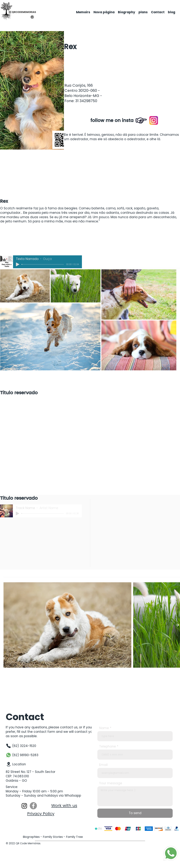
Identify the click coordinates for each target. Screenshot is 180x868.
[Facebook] (33, 806)
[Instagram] (24, 806)
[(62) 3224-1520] (24, 746)
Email (103, 765)
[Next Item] (178, 625)
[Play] (18, 264)
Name (104, 728)
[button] (141, 62)
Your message (111, 783)
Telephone (108, 746)
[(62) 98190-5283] (24, 755)
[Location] (24, 764)
